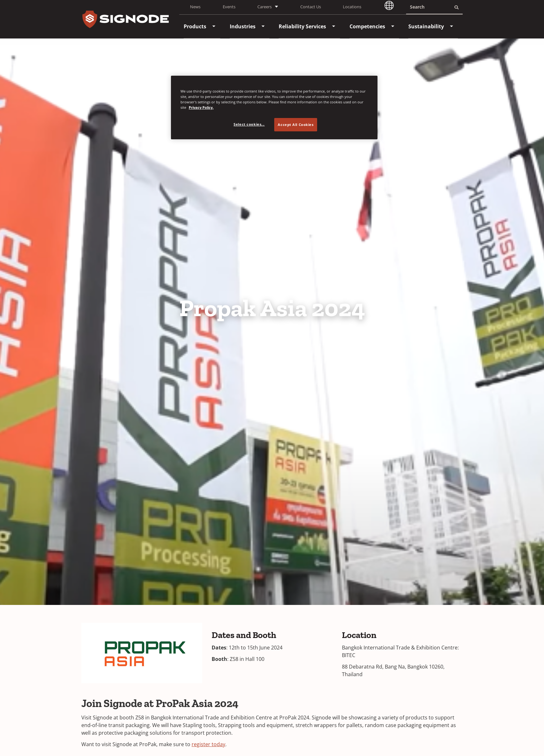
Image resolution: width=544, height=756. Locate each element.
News (195, 7)
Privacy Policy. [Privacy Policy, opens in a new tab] (201, 107)
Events (229, 7)
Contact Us (311, 7)
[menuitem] (195, 26)
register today (208, 744)
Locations (352, 7)
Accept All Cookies (296, 125)
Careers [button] (265, 7)
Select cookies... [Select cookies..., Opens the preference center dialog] (249, 124)
